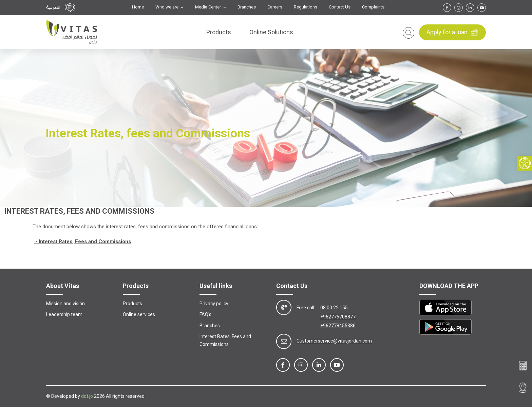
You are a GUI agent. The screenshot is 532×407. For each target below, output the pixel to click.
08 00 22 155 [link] (334, 308)
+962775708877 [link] (338, 317)
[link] (525, 164)
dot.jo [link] (87, 396)
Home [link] (138, 7)
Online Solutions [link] (271, 32)
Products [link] (219, 32)
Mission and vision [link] (65, 304)
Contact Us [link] (340, 7)
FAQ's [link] (205, 314)
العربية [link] (53, 7)
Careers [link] (275, 7)
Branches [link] (247, 7)
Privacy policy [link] (214, 304)
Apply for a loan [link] (452, 33)
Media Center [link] (208, 7)
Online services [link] (139, 314)
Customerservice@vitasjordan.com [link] (334, 341)
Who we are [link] (167, 7)
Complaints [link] (373, 7)
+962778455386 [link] (338, 326)
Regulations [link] (306, 7)
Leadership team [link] (64, 314)
